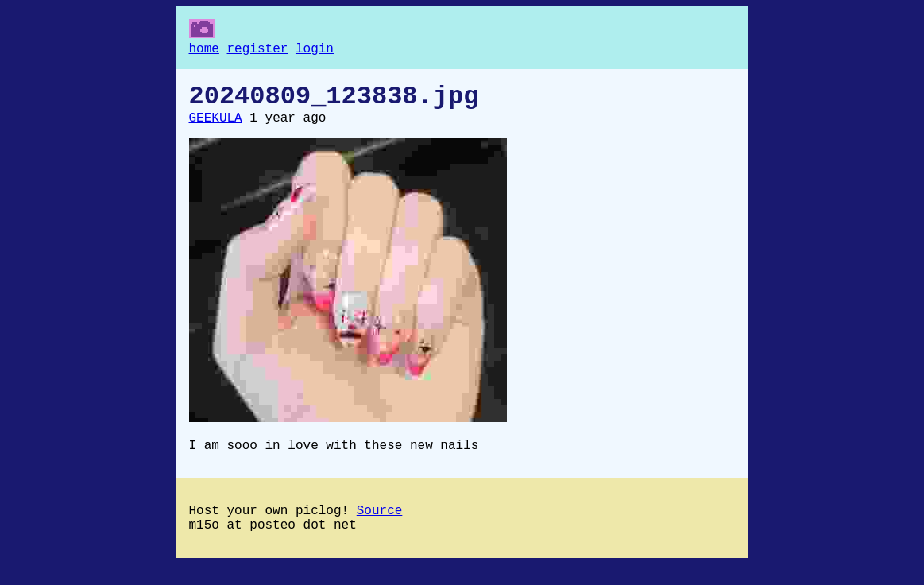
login (315, 51)
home (204, 51)
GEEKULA (216, 128)
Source (380, 527)
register (258, 51)
